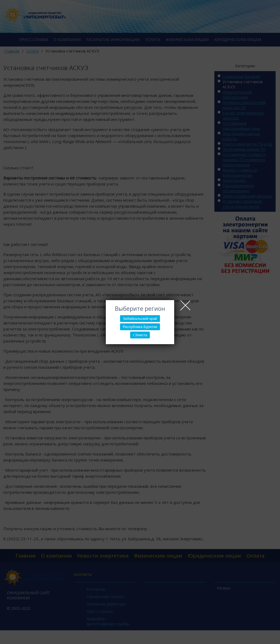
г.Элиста (140, 335)
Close (185, 305)
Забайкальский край (140, 319)
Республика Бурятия (140, 327)
